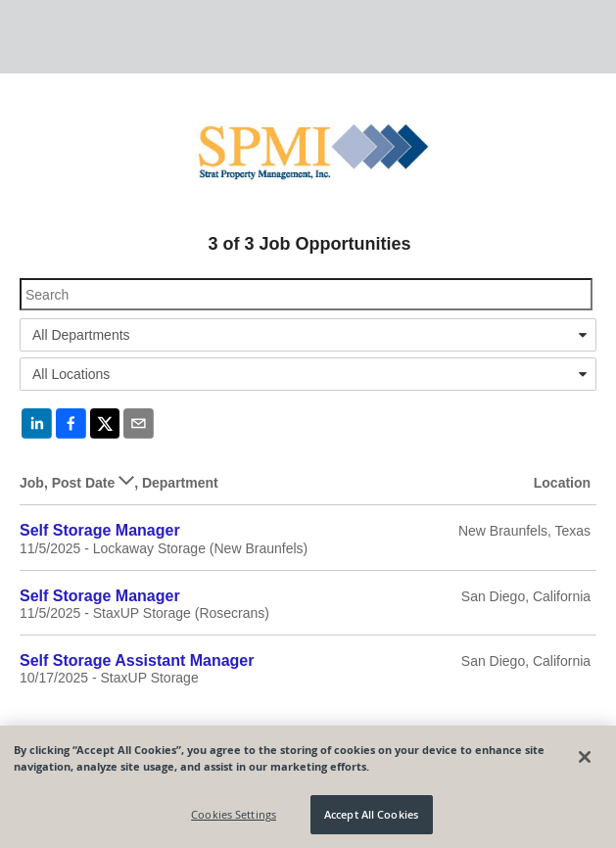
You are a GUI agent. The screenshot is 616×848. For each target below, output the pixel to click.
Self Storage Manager (100, 530)
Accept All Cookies (371, 814)
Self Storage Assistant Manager (137, 660)
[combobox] (308, 335)
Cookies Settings (234, 814)
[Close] (585, 757)
